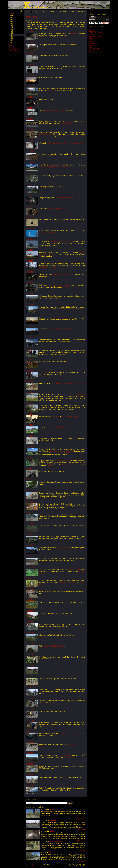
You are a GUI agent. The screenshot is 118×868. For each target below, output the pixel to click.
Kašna (92, 40)
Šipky (52, 831)
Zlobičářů (45, 373)
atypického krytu (45, 134)
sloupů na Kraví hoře (46, 232)
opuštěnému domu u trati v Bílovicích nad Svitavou (65, 143)
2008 (11, 23)
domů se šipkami (68, 123)
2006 (11, 19)
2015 (11, 37)
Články (44, 11)
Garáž (92, 51)
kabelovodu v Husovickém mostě (61, 451)
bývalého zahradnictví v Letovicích (60, 329)
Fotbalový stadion (96, 36)
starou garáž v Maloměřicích (54, 646)
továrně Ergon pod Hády (75, 394)
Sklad (91, 45)
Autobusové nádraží (96, 33)
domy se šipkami (73, 744)
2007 (11, 21)
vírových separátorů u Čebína (56, 427)
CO (47, 847)
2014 (11, 35)
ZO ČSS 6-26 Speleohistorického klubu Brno (68, 383)
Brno (28, 11)
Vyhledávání (82, 11)
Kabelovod (93, 38)
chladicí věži (70, 453)
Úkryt (51, 852)
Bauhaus (53, 820)
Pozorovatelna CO (57, 842)
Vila (91, 47)
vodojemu (69, 757)
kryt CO (65, 287)
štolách (73, 34)
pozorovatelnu (67, 464)
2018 (11, 43)
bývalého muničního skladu (60, 241)
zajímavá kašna (66, 668)
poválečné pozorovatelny (67, 582)
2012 (11, 31)
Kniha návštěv (62, 11)
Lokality (36, 11)
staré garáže (75, 570)
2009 (11, 25)
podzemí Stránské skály (57, 209)
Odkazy (52, 11)
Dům (91, 42)
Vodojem (53, 810)
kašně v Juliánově (64, 460)
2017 (11, 41)
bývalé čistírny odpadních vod (50, 267)
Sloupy (92, 35)
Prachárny (50, 90)
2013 (11, 33)
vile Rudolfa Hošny (64, 548)
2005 (11, 17)
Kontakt (72, 11)
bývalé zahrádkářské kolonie (59, 110)
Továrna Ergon (95, 49)
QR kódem (56, 416)
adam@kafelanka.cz (34, 865)
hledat (70, 803)
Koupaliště (93, 43)
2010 (11, 27)
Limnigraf (93, 29)
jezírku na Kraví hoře (69, 416)
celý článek (81, 819)
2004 (11, 15)
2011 (11, 29)
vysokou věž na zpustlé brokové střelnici (54, 167)
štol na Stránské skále (65, 198)
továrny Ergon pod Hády (71, 733)
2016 (11, 39)
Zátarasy (92, 31)
